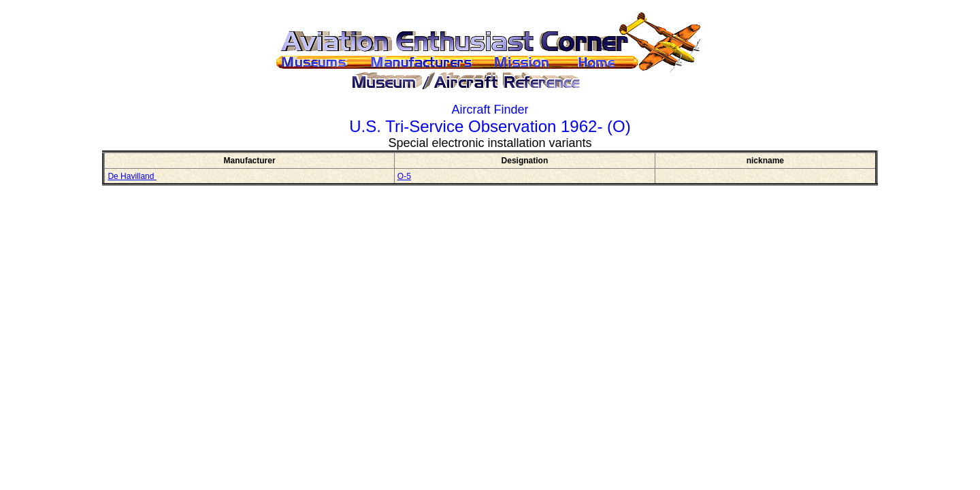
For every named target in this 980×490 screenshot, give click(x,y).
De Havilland (132, 176)
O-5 (404, 176)
